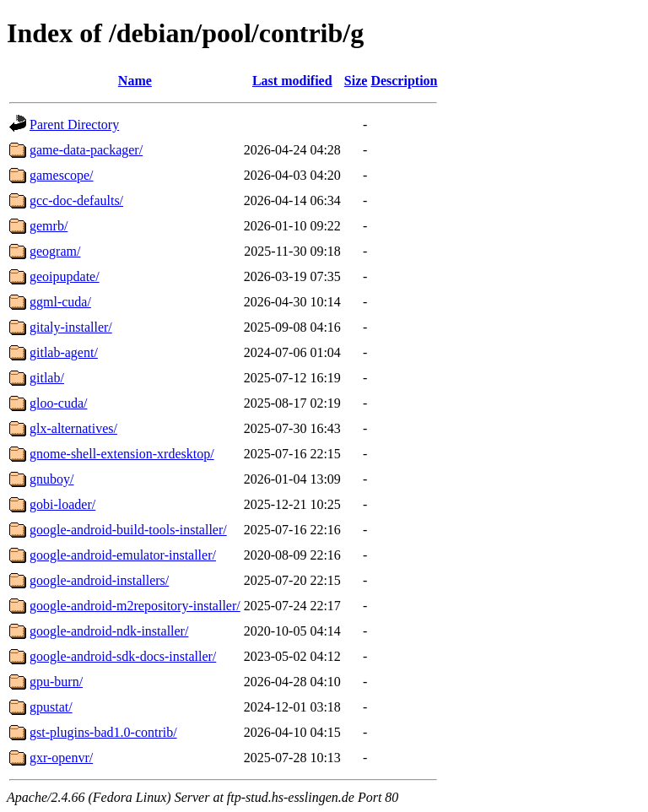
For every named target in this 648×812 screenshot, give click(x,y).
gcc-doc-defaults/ (76, 200)
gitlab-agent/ (64, 352)
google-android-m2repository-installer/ (135, 606)
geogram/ (55, 251)
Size (356, 81)
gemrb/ (49, 226)
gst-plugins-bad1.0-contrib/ (103, 732)
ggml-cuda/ (60, 302)
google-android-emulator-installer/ (123, 555)
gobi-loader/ (62, 504)
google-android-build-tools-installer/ (128, 530)
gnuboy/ (51, 479)
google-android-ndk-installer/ (109, 631)
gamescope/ (62, 175)
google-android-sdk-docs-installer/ (123, 656)
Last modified (292, 81)
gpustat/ (51, 707)
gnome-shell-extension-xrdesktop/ (122, 454)
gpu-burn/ (56, 682)
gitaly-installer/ (71, 327)
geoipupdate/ (65, 276)
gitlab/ (47, 378)
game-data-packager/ (86, 150)
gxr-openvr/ (61, 758)
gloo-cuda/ (58, 403)
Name (135, 81)
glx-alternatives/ (73, 428)
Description (404, 81)
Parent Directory (74, 125)
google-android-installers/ (99, 580)
